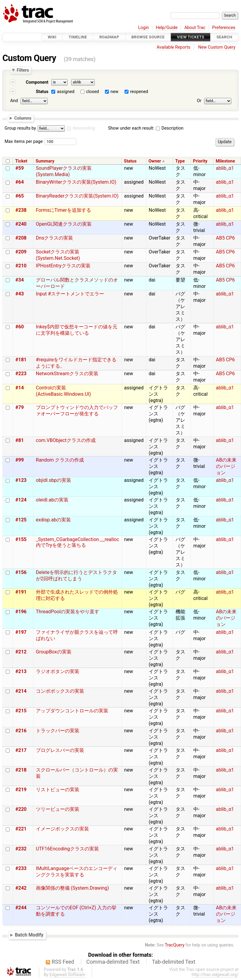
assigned (66, 92)
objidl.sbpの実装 (54, 480)
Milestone (225, 161)
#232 (21, 849)
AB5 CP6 (225, 238)
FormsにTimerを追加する (63, 210)
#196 (21, 612)
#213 (21, 671)
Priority (200, 161)
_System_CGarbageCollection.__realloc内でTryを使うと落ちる (78, 542)
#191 (21, 592)
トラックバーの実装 (58, 731)
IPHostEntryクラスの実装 (63, 266)
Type (180, 161)
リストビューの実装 (58, 790)
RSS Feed (63, 962)
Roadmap (109, 37)
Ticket (21, 161)
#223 (21, 374)
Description (170, 128)
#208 (21, 238)
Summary (45, 161)
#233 (21, 868)
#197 (21, 632)
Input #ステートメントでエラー (70, 294)
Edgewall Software (67, 975)
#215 (21, 711)
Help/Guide (166, 28)
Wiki (52, 37)
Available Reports (173, 47)
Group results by (20, 128)
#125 (21, 520)
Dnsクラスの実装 (55, 238)
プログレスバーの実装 (60, 750)
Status (42, 92)
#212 (21, 652)
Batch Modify (29, 935)
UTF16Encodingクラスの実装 (67, 849)
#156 (21, 572)
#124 (21, 500)
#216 (21, 731)
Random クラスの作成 (60, 460)
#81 (20, 440)
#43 (20, 294)
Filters (23, 70)
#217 (21, 750)
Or (199, 101)
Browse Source (148, 37)
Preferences (224, 28)
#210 (21, 266)
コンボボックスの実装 (60, 691)
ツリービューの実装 (58, 809)
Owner (155, 161)
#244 (21, 908)
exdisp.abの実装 (53, 520)
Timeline (78, 37)
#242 (21, 888)
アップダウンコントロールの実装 (72, 711)
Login (144, 28)
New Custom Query (217, 47)
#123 (21, 480)
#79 (20, 407)
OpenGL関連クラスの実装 (64, 224)
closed (92, 92)
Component (37, 82)
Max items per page (24, 142)
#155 (21, 539)
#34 (20, 280)
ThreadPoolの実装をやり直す (68, 612)
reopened (139, 92)
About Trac (195, 28)
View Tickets (191, 37)
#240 (21, 224)
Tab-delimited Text (174, 962)
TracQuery (174, 945)
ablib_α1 (225, 168)
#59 (20, 168)
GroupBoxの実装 (54, 652)
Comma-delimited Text (113, 962)
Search (224, 37)
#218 (21, 770)
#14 (20, 388)
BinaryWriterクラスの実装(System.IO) (76, 182)
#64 (20, 182)
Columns (23, 118)
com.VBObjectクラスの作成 (66, 440)
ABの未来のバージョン (226, 466)
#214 (21, 691)
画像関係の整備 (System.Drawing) (72, 888)
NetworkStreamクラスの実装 (67, 374)
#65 (20, 196)
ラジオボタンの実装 (58, 671)
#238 (21, 210)
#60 (20, 327)
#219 (21, 790)
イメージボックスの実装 (62, 829)
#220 (21, 809)
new (114, 92)
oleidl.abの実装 (52, 500)
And (14, 101)
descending (84, 128)
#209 (21, 252)
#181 (21, 360)
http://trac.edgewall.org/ (215, 975)
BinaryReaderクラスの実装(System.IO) (77, 196)
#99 (20, 460)
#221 (21, 829)
